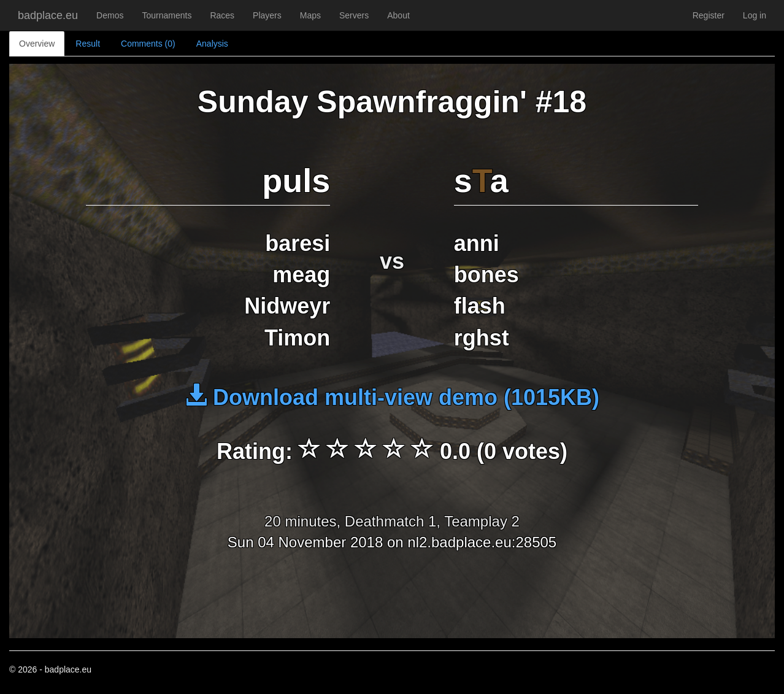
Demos (110, 15)
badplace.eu (48, 15)
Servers (354, 15)
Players (267, 15)
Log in (755, 15)
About (398, 15)
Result (88, 44)
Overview (37, 44)
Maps (310, 15)
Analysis (212, 44)
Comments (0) (148, 44)
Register (709, 15)
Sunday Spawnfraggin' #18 (392, 102)
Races (222, 15)
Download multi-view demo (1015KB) (392, 397)
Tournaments (167, 15)
